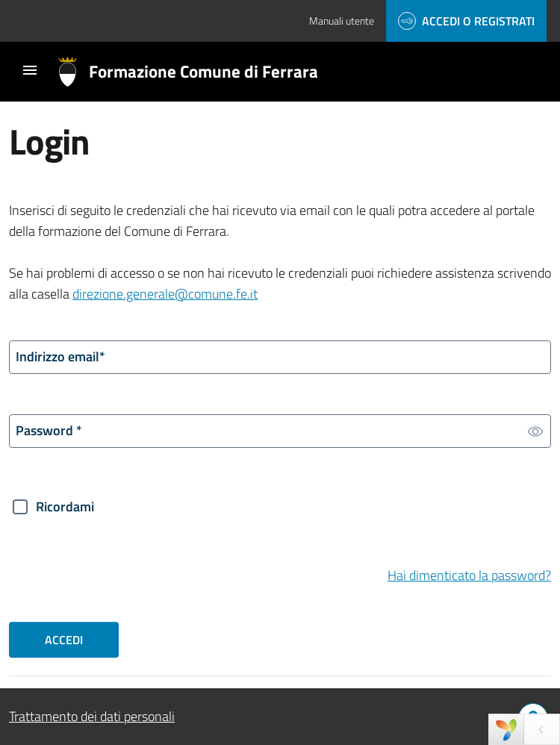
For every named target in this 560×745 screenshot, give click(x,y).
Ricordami (65, 506)
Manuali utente (342, 21)
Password (49, 430)
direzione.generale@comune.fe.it (165, 294)
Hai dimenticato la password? (469, 575)
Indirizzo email (60, 356)
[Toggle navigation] (30, 70)
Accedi (64, 640)
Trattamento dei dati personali (92, 716)
